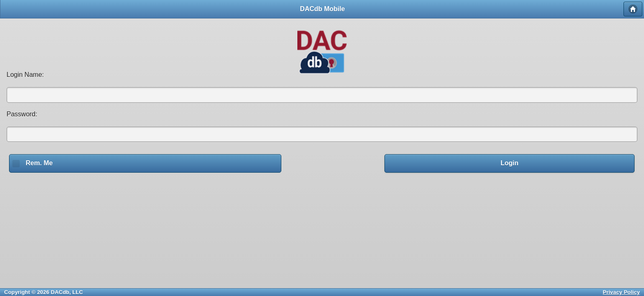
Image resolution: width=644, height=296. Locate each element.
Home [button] (633, 9)
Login (510, 163)
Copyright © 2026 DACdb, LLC (44, 292)
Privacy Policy (621, 292)
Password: (22, 114)
